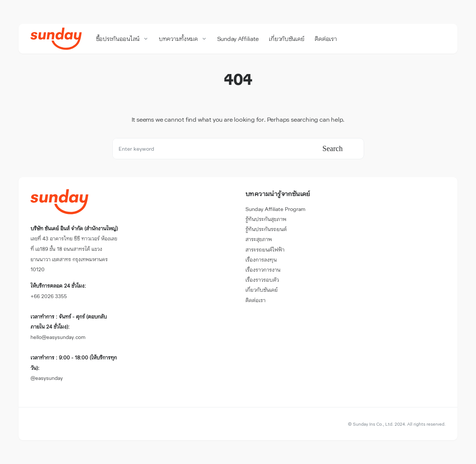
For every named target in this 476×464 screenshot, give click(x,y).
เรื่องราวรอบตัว (262, 280)
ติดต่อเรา (255, 300)
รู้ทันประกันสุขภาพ (266, 219)
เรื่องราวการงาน (263, 270)
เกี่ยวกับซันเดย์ (262, 290)
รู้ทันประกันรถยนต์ (266, 229)
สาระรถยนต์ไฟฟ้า (265, 249)
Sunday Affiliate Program (275, 209)
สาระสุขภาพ (259, 239)
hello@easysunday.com (69, 327)
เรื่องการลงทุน (261, 260)
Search (332, 148)
